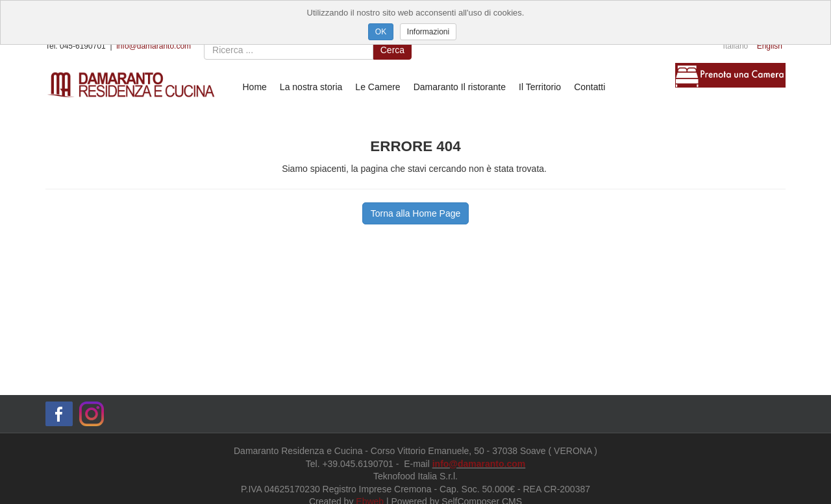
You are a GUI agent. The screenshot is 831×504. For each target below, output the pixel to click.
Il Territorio (540, 87)
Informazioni (428, 32)
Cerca (392, 50)
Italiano (736, 46)
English (770, 46)
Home (255, 87)
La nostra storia (311, 87)
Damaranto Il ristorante (460, 87)
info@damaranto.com (154, 46)
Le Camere (378, 87)
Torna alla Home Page (416, 213)
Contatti (589, 87)
